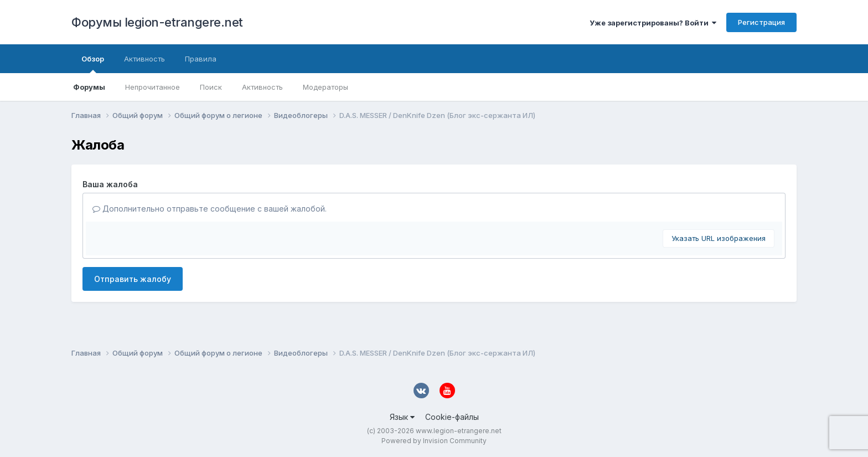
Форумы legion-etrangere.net (157, 22)
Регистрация (761, 22)
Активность (262, 87)
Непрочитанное (153, 87)
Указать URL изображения (719, 238)
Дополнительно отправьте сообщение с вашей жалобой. (210, 209)
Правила (201, 59)
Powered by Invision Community (434, 441)
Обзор (93, 64)
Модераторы (325, 87)
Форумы (89, 87)
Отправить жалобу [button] (133, 279)
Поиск (211, 87)
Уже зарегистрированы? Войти (653, 23)
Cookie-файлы (452, 417)
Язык (402, 417)
